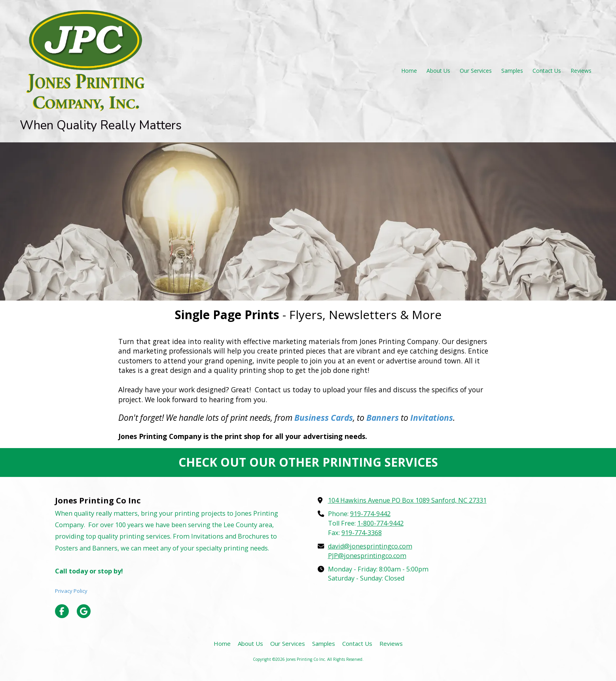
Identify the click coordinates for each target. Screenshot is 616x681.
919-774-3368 (362, 533)
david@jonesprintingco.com (370, 546)
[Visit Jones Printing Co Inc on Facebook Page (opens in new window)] (62, 611)
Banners (383, 418)
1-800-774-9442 (380, 523)
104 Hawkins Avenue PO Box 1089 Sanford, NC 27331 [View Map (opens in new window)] (407, 500)
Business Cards (324, 418)
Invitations (432, 418)
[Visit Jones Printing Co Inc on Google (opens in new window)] (84, 611)
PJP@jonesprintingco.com (367, 556)
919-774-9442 (370, 514)
